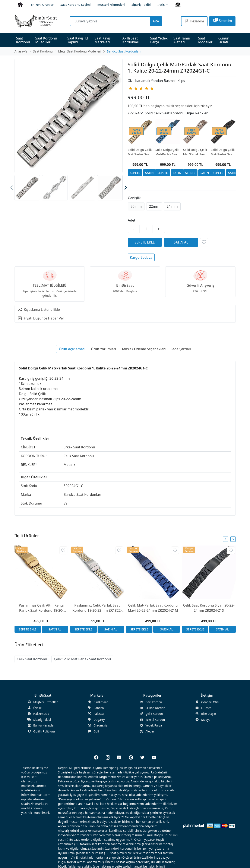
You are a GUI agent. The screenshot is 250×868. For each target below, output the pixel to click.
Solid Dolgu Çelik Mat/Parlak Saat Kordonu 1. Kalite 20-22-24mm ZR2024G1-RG (195, 152)
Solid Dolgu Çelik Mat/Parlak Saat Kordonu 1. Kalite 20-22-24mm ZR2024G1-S (223, 152)
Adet (132, 220)
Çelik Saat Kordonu (32, 659)
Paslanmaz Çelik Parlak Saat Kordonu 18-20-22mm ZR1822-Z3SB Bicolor (97, 608)
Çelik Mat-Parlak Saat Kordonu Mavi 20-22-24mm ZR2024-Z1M (153, 608)
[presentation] (12, 188)
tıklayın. (207, 106)
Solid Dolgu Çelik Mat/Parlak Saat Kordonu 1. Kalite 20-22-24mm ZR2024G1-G (140, 152)
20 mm (136, 206)
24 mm (172, 206)
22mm (154, 206)
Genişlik (134, 198)
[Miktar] (146, 229)
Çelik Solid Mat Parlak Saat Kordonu (82, 659)
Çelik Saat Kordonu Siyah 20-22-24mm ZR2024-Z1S (209, 608)
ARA (156, 21)
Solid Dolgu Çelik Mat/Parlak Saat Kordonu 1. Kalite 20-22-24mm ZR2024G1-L (168, 152)
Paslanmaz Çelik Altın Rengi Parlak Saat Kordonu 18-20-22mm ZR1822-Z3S (41, 608)
